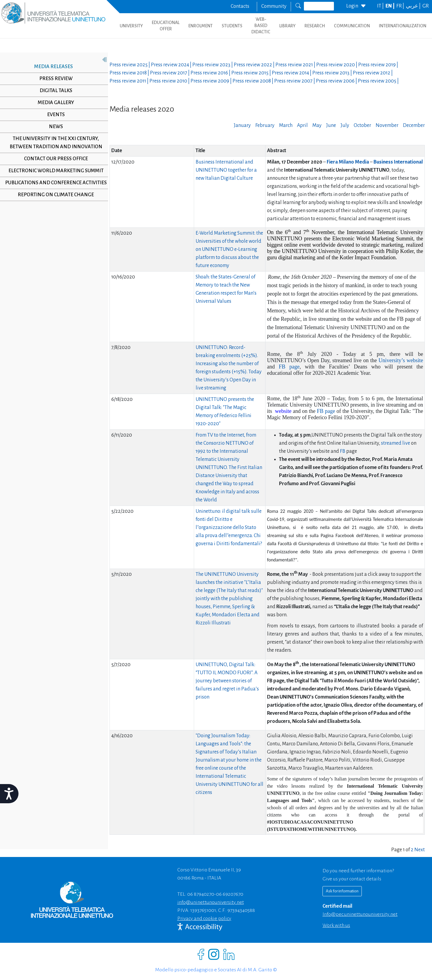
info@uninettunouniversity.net (211, 902)
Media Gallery (54, 103)
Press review (54, 79)
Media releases (51, 67)
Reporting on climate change (54, 203)
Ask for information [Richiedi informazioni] (342, 891)
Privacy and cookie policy (204, 918)
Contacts (240, 6)
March (286, 125)
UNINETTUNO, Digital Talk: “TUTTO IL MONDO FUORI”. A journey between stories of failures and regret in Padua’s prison (227, 681)
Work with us (336, 925)
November (387, 125)
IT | (381, 6)
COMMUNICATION (352, 26)
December (414, 125)
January (242, 125)
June (331, 125)
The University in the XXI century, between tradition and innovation (54, 143)
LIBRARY (287, 26)
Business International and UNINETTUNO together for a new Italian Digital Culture (226, 170)
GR (426, 6)
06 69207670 (230, 894)
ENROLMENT (201, 26)
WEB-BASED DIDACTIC (261, 26)
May (317, 125)
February (265, 125)
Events (54, 115)
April (302, 125)
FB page (289, 367)
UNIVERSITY (131, 26)
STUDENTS (232, 26)
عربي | (414, 6)
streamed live (396, 443)
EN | (390, 6)
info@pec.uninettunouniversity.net (360, 914)
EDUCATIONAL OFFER (166, 26)
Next (420, 850)
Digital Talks (54, 91)
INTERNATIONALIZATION (403, 26)
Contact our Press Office (54, 159)
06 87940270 (201, 894)
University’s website (401, 360)
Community (274, 6)
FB (343, 451)
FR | (401, 6)
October (362, 125)
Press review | (130, 65)
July (345, 125)
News (54, 127)
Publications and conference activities (54, 187)
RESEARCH (315, 26)
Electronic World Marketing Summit (54, 171)
